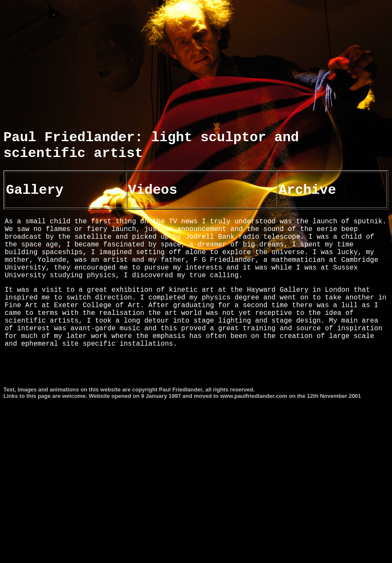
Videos (153, 212)
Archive (307, 212)
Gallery (35, 212)
